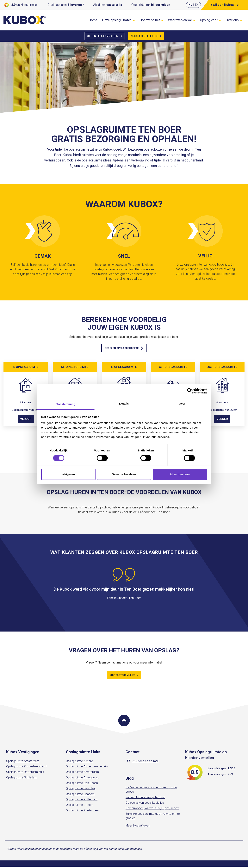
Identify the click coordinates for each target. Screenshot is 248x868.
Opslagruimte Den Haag (81, 790)
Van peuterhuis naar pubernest (145, 799)
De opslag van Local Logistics (145, 804)
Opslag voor (211, 20)
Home (93, 20)
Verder (26, 420)
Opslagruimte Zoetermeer (83, 812)
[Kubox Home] (25, 20)
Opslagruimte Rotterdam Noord (26, 768)
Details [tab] (124, 403)
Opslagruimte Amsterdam (23, 762)
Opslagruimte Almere (79, 762)
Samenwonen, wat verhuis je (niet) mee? (152, 810)
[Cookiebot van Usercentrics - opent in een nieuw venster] (190, 391)
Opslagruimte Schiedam (22, 779)
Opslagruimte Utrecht (80, 806)
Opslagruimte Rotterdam (82, 801)
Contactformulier (124, 676)
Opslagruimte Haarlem (80, 795)
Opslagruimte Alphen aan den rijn (87, 768)
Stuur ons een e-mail (143, 762)
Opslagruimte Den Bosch (82, 784)
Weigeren (68, 474)
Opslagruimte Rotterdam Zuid (25, 773)
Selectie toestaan (124, 474)
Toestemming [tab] (66, 404)
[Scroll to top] (124, 722)
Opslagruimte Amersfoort (82, 779)
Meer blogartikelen (138, 827)
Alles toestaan (180, 474)
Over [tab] (182, 403)
